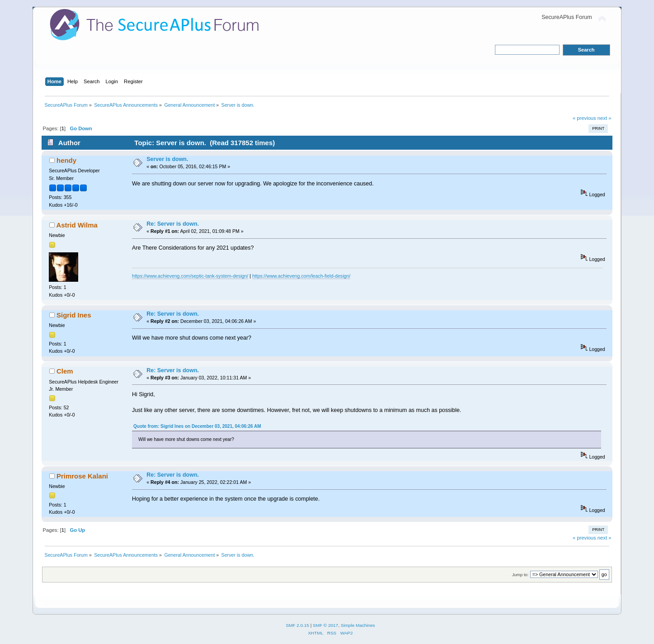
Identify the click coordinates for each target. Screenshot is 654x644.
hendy (66, 160)
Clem (65, 371)
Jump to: (520, 575)
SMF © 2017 (325, 625)
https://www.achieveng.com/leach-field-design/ (301, 276)
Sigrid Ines (74, 315)
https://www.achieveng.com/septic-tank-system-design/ (190, 276)
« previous (584, 118)
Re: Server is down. (173, 224)
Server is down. (167, 159)
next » (605, 118)
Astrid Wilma (77, 225)
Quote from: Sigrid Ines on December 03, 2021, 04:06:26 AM (197, 426)
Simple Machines (358, 625)
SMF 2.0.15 (297, 625)
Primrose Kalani (82, 476)
